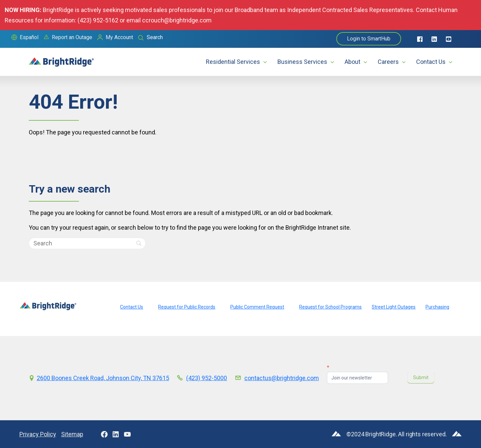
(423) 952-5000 (207, 378)
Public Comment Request (257, 307)
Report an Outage (72, 37)
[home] (61, 59)
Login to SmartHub (369, 39)
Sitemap (72, 434)
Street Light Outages (394, 307)
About (352, 62)
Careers (388, 62)
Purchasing (437, 307)
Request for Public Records (187, 307)
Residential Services (233, 62)
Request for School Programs (330, 307)
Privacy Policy (38, 434)
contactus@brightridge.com (282, 378)
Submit (421, 377)
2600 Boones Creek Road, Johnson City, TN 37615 (103, 378)
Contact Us (431, 62)
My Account (119, 37)
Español (29, 37)
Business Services (302, 62)
